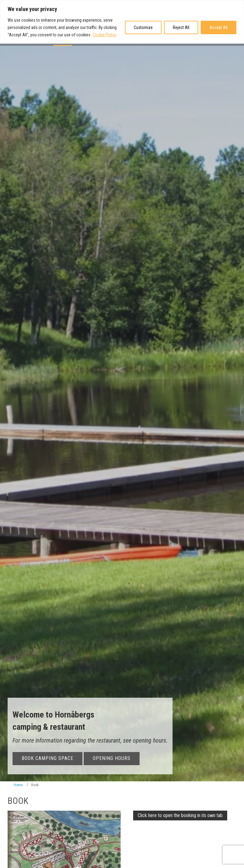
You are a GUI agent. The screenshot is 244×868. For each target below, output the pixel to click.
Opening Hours (112, 758)
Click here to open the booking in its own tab (180, 815)
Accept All (219, 27)
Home (18, 785)
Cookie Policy (104, 35)
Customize (143, 27)
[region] (122, 22)
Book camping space (47, 758)
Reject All (181, 27)
